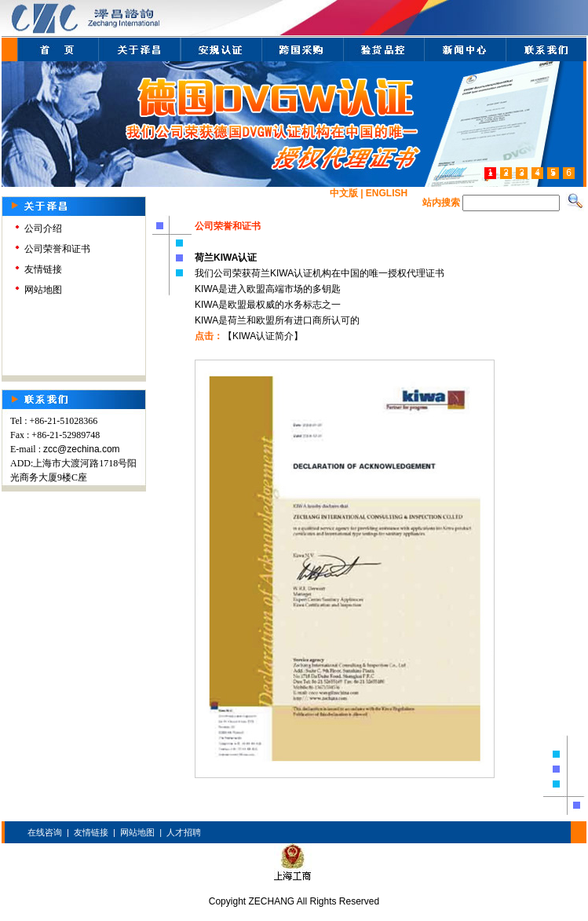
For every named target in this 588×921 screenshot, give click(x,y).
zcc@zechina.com (82, 449)
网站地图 (43, 290)
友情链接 (43, 269)
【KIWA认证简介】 (263, 336)
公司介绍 (43, 228)
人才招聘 (184, 832)
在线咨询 (45, 832)
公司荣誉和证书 (57, 249)
